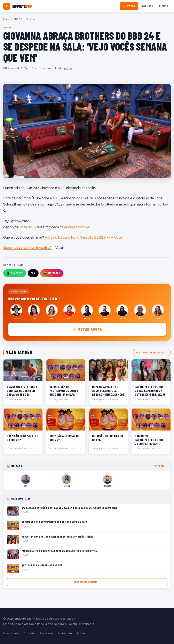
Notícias (147, 6)
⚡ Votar (129, 6)
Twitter (81, 633)
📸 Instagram (52, 273)
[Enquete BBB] (18, 6)
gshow (68, 68)
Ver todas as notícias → (152, 352)
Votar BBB (28, 227)
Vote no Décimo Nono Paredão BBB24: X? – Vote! (84, 237)
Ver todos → (160, 466)
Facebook (47, 633)
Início (7, 19)
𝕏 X (33, 273)
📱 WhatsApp (15, 273)
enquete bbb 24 (77, 227)
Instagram (65, 633)
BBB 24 (18, 19)
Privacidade (11, 633)
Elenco (163, 6)
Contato (29, 633)
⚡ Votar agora (87, 329)
